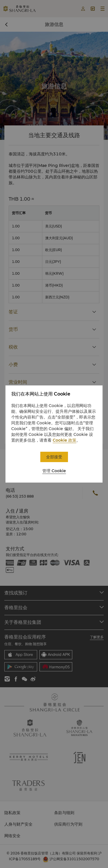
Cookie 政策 (65, 440)
